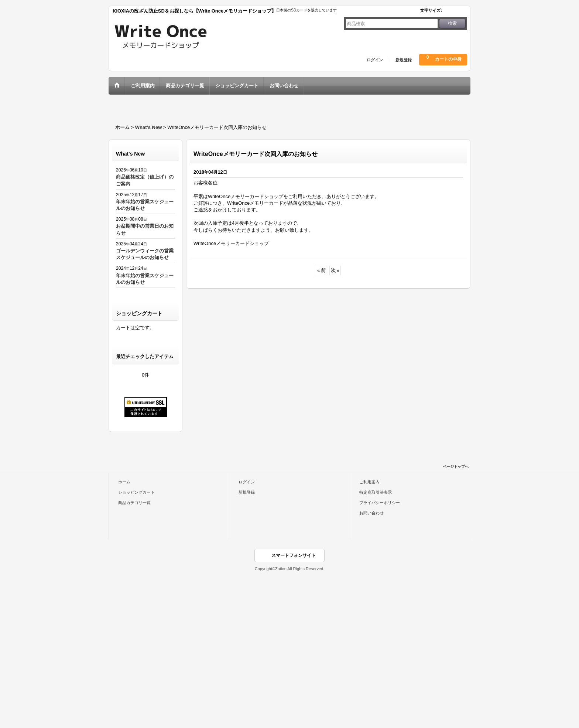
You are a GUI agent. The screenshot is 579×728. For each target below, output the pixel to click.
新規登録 (404, 60)
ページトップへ (456, 467)
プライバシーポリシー (380, 503)
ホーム (124, 482)
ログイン (375, 60)
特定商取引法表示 (376, 492)
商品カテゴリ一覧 (134, 503)
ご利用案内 (369, 482)
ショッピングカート (136, 492)
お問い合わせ (371, 513)
